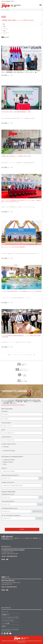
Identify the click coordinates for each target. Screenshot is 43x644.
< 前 (9, 355)
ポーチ (3, 10)
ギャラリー (6, 33)
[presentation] (17, 524)
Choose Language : (6, 1)
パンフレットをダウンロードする (10, 618)
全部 (4, 27)
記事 (4, 31)
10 (31, 355)
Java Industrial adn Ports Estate (33, 641)
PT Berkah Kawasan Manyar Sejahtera (18, 641)
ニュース (5, 29)
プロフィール (5, 612)
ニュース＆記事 (5, 623)
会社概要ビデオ (5, 615)
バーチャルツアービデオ (8, 620)
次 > (34, 355)
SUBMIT (22, 529)
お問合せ (4, 626)
